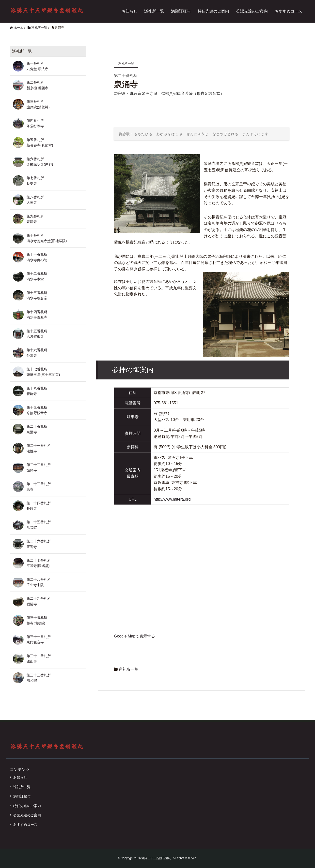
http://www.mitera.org (172, 499)
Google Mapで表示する (134, 636)
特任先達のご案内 (213, 11)
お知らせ (129, 11)
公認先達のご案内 (252, 11)
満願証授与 (181, 11)
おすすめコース (288, 11)
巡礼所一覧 (154, 11)
